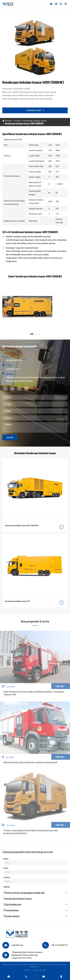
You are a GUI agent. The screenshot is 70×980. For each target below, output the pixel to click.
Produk (17, 121)
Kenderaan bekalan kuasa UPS (17, 601)
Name (6, 859)
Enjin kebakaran (37, 904)
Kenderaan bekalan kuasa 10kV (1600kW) (22, 525)
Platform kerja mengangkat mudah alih (37, 893)
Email (6, 868)
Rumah (8, 121)
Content (7, 877)
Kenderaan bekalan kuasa (35, 121)
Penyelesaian (37, 910)
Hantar (10, 437)
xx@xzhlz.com (12, 369)
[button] (32, 334)
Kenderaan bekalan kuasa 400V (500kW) (24, 123)
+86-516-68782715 (14, 360)
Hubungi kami (35, 110)
